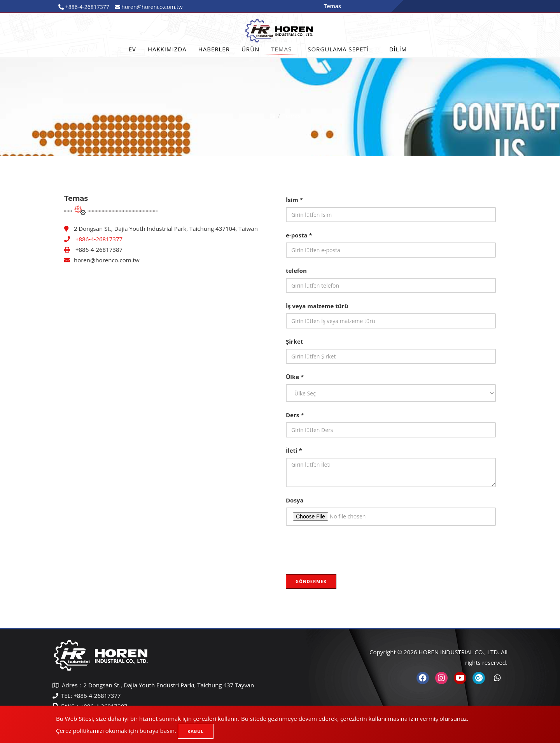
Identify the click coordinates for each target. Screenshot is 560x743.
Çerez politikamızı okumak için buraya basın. (116, 731)
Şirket (294, 341)
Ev (132, 49)
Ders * (295, 415)
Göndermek (311, 581)
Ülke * (295, 377)
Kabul (196, 731)
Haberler (214, 49)
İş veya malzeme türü (317, 306)
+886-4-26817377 (87, 7)
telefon (296, 271)
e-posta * (299, 235)
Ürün (250, 49)
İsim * (294, 200)
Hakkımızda (167, 49)
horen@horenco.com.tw (107, 260)
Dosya (295, 500)
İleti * (294, 450)
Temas (281, 49)
